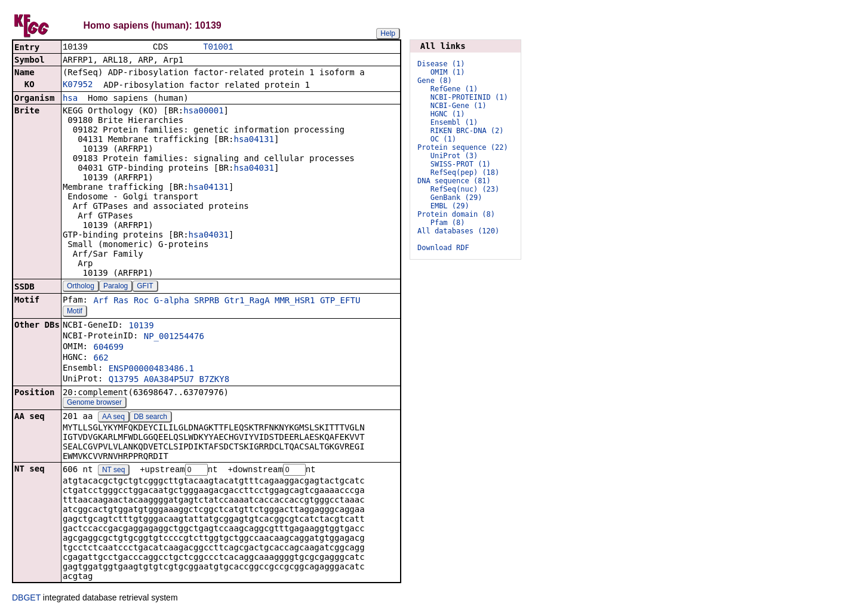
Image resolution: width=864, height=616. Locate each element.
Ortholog (81, 287)
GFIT (145, 287)
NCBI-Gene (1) (459, 106)
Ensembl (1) (454, 122)
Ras (121, 301)
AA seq (113, 418)
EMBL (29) (450, 206)
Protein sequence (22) (463, 147)
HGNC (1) (448, 114)
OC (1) (443, 139)
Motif (75, 312)
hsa (70, 99)
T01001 (218, 47)
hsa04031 (253, 169)
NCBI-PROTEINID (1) (469, 97)
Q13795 (124, 380)
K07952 (78, 85)
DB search (150, 418)
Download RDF (443, 248)
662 (101, 359)
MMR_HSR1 (295, 301)
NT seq (113, 472)
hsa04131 (253, 140)
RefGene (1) (454, 89)
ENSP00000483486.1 (151, 369)
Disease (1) (441, 64)
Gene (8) (435, 81)
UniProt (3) (454, 156)
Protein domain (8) (456, 214)
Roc (141, 301)
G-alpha (172, 301)
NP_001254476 (174, 337)
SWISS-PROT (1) (461, 164)
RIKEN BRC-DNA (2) (467, 131)
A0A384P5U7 (169, 380)
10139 (141, 327)
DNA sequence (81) (454, 181)
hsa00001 (203, 112)
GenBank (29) (456, 198)
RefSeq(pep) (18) (465, 173)
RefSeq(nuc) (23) (465, 189)
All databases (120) (458, 231)
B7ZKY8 (215, 380)
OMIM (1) (448, 72)
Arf (101, 301)
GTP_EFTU (340, 301)
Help (388, 33)
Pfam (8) (448, 223)
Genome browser (94, 404)
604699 (108, 348)
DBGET (26, 599)
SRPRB (207, 301)
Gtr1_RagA (247, 301)
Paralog (116, 287)
